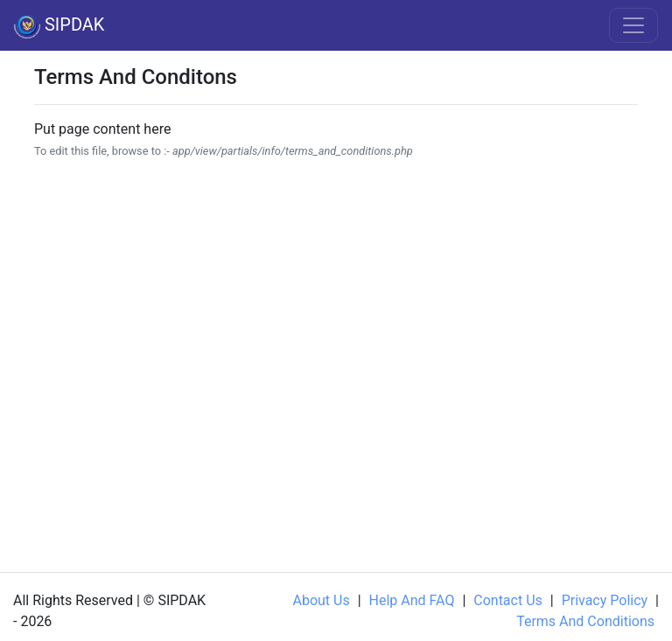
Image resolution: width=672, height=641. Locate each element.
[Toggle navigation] (633, 25)
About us (321, 600)
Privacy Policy (605, 600)
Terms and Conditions (585, 621)
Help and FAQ (412, 600)
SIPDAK (59, 26)
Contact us (508, 600)
